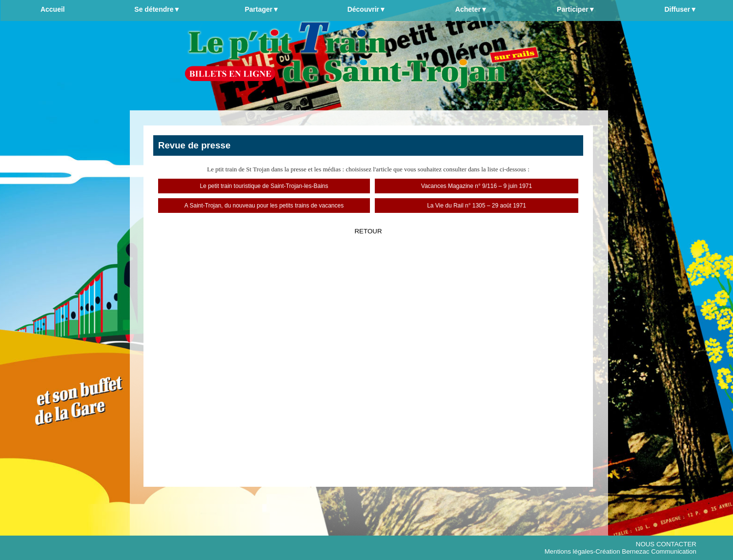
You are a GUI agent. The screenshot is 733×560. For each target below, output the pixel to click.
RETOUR (368, 231)
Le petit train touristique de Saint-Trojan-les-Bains (264, 186)
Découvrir (367, 9)
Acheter (471, 9)
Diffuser (681, 9)
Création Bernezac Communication (646, 551)
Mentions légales (569, 551)
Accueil (53, 9)
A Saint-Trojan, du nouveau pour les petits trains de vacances (264, 206)
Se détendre (157, 9)
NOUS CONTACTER (666, 544)
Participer (576, 9)
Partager (262, 9)
